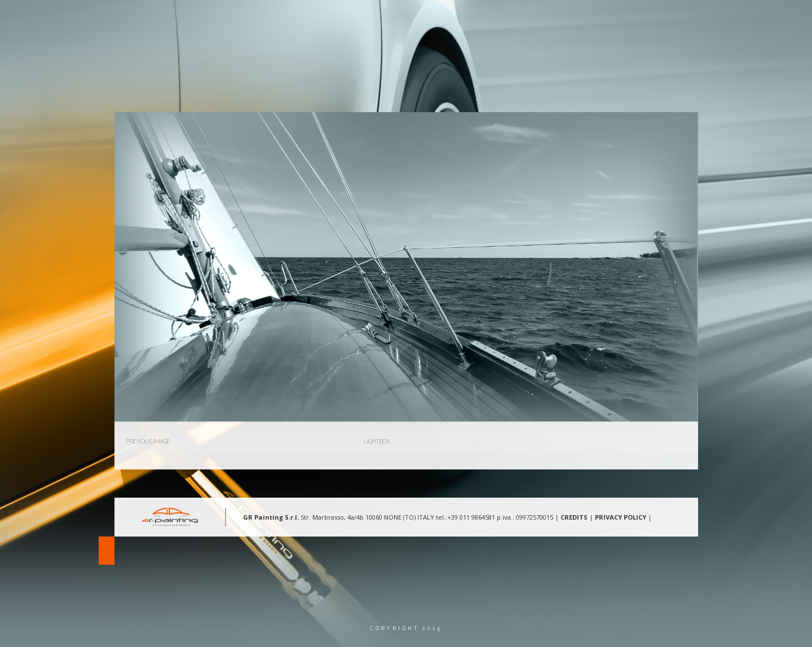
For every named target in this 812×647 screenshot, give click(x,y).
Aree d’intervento (538, 19)
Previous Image (148, 442)
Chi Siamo (462, 19)
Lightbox (377, 442)
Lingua (721, 19)
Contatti (666, 19)
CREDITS (574, 517)
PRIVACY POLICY (621, 517)
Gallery (611, 19)
